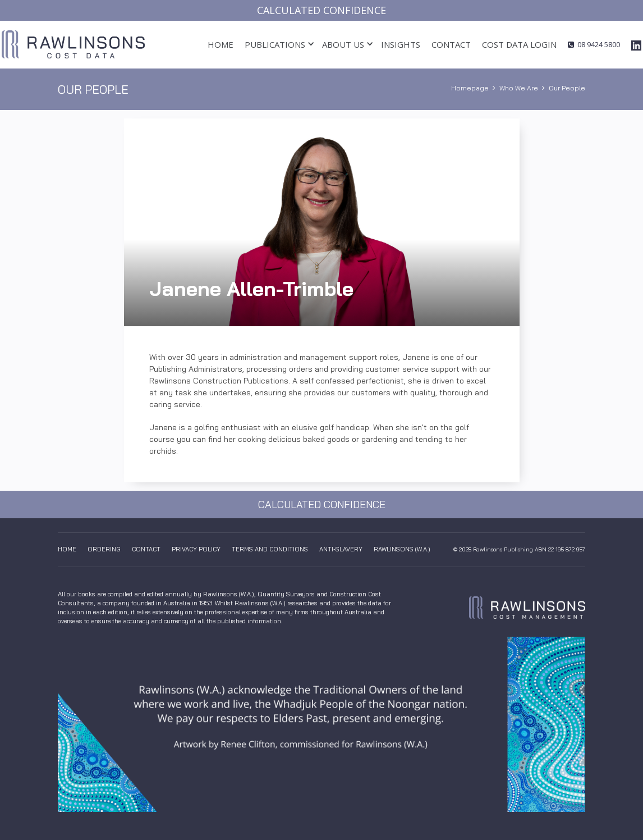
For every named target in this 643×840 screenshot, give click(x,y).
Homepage (470, 88)
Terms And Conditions (270, 549)
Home (221, 44)
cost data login (519, 44)
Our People (567, 88)
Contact (451, 44)
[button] (275, 45)
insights (401, 44)
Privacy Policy (196, 549)
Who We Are (519, 88)
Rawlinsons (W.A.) (402, 549)
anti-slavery (341, 549)
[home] (73, 44)
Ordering (104, 549)
